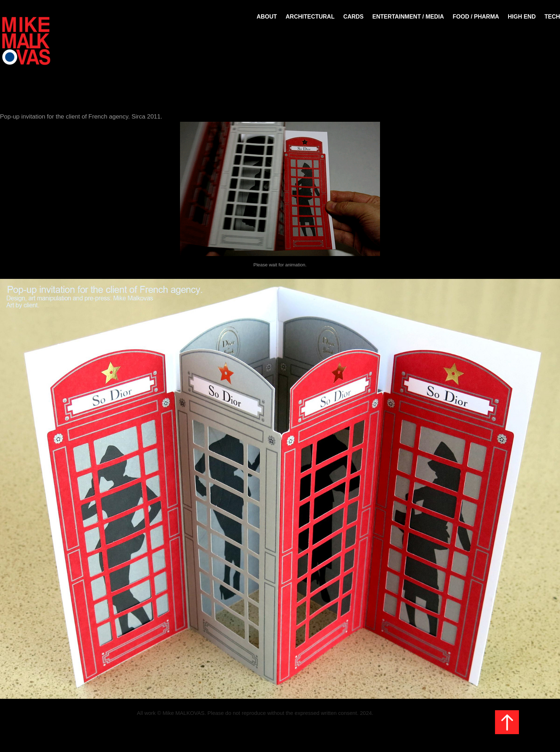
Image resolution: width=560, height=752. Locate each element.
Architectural (310, 17)
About (267, 17)
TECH (552, 17)
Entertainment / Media (408, 17)
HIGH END (522, 17)
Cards (353, 17)
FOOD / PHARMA (476, 17)
